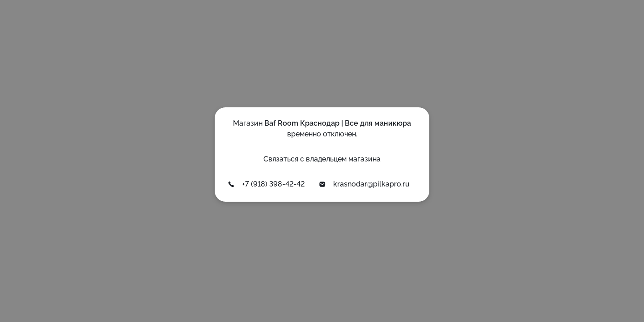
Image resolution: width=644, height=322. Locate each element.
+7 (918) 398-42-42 (266, 184)
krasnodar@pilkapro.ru (364, 184)
